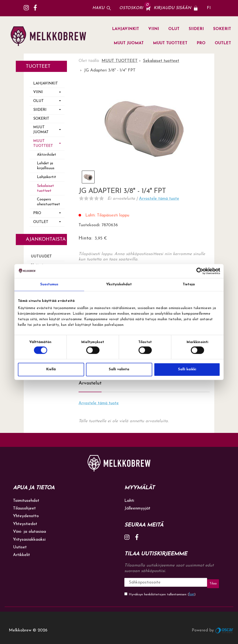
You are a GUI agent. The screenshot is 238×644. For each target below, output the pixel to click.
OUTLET (223, 43)
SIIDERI (196, 29)
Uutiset (20, 545)
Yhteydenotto (26, 514)
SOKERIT (222, 29)
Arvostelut (90, 381)
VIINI (154, 29)
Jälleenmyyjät (137, 506)
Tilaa (201, 580)
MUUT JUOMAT (129, 43)
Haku (98, 8)
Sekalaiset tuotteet (45, 188)
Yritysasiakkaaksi (29, 537)
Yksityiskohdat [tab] (119, 284)
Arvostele (159, 199)
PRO (201, 43)
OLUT (174, 29)
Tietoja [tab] (189, 284)
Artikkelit (21, 552)
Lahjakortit (46, 177)
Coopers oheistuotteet (48, 202)
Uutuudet (41, 256)
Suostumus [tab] (49, 284)
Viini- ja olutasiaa (30, 529)
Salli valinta (119, 369)
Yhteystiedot (25, 521)
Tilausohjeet (24, 506)
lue (192, 589)
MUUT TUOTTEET (170, 43)
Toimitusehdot (26, 498)
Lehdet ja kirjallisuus (46, 166)
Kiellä (51, 369)
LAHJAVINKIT (126, 29)
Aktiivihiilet (46, 155)
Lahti (129, 498)
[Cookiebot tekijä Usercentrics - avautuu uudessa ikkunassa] (200, 271)
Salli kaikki (187, 369)
